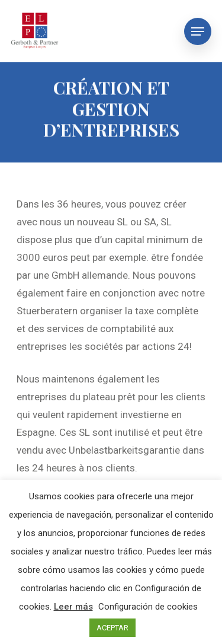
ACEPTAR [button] (112, 628)
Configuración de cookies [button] (148, 607)
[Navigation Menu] (198, 31)
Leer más (73, 607)
